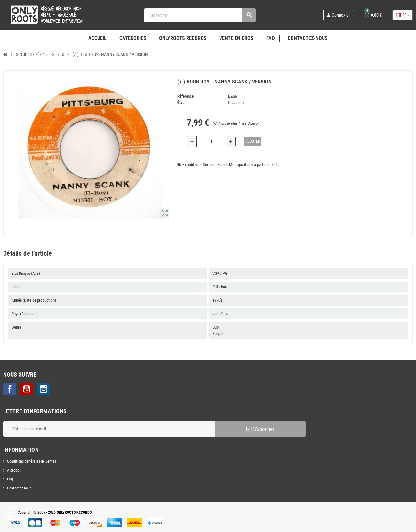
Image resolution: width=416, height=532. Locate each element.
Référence (185, 96)
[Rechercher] (200, 15)
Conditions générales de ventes (32, 461)
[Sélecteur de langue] (403, 15)
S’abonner (260, 429)
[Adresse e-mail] (109, 429)
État (180, 103)
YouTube (27, 389)
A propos (14, 470)
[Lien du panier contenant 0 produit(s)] (373, 15)
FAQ (10, 479)
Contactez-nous (19, 488)
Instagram (44, 389)
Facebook (10, 389)
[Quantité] (211, 141)
